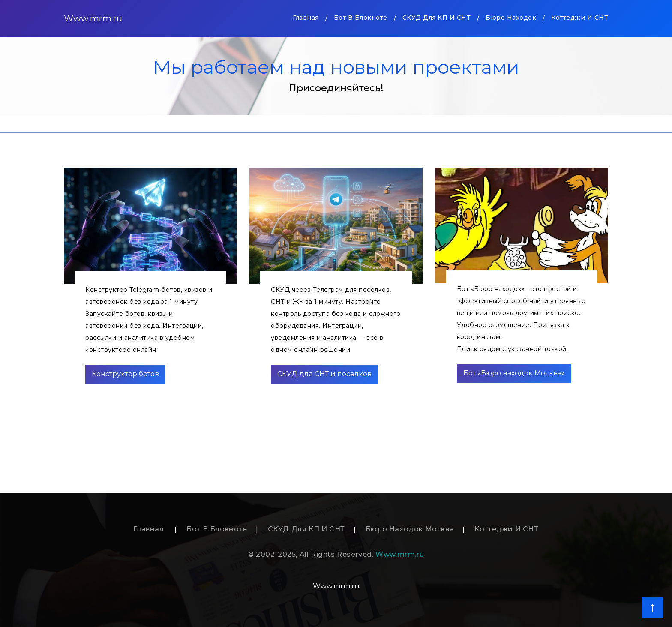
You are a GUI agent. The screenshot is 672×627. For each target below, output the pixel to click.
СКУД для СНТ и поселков (324, 374)
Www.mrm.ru (93, 18)
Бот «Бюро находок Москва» (514, 373)
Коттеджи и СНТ (580, 18)
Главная (306, 17)
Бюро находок (511, 18)
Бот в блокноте (361, 18)
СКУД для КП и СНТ (437, 18)
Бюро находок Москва (410, 529)
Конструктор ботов (125, 374)
